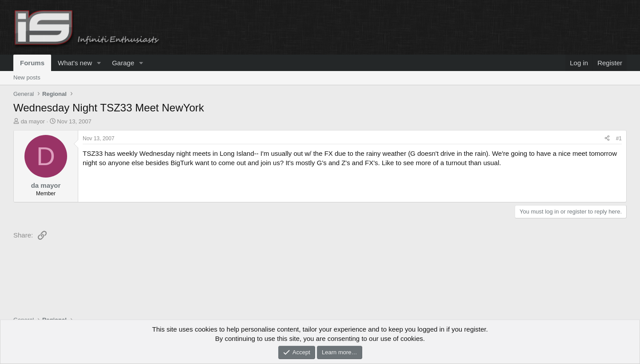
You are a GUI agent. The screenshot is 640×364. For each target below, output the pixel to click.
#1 (619, 138)
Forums (32, 63)
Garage (123, 63)
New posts (27, 77)
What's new (75, 63)
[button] (99, 63)
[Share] (607, 139)
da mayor (33, 121)
